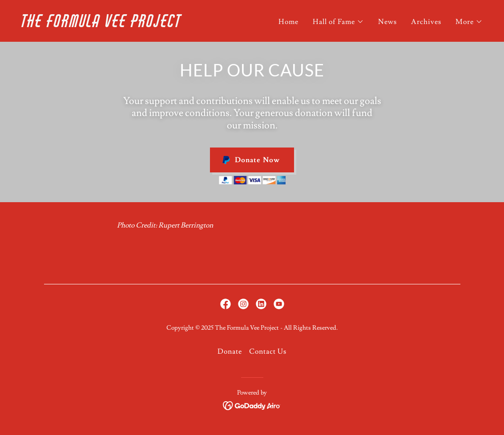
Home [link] (288, 22)
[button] (338, 22)
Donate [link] (230, 351)
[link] (133, 25)
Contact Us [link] (268, 351)
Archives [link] (426, 22)
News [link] (387, 22)
